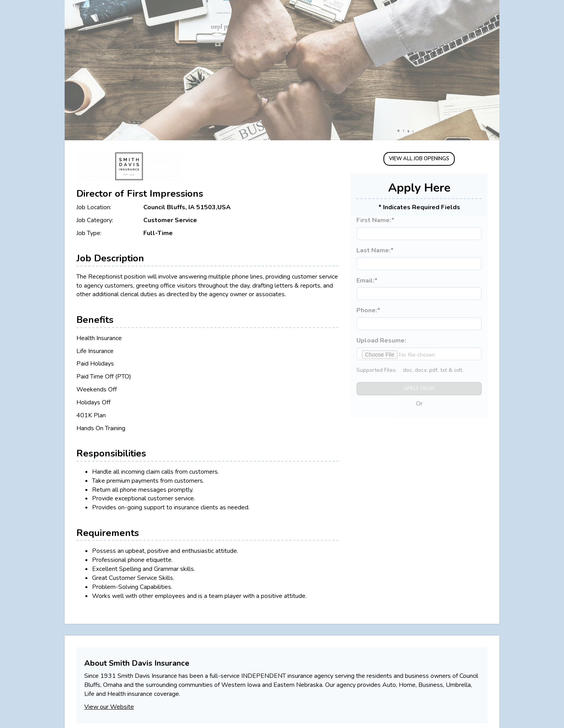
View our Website (109, 707)
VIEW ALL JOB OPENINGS (419, 159)
